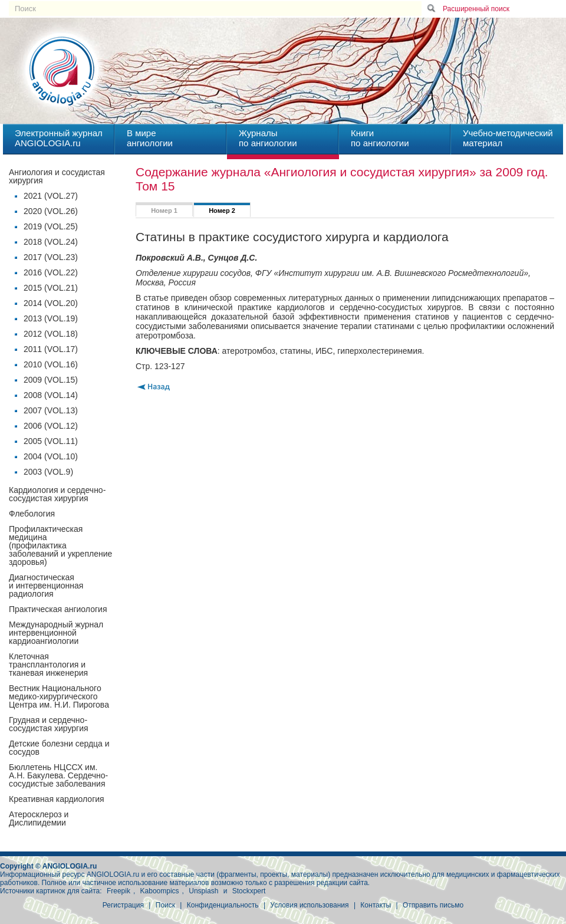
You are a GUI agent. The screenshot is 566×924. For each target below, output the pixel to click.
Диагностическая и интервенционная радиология (46, 586)
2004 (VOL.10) (51, 456)
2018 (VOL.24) (51, 242)
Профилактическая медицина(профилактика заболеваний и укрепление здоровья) (60, 545)
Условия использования (309, 905)
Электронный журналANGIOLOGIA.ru (59, 138)
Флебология (32, 514)
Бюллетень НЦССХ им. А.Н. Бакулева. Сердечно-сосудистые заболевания (58, 775)
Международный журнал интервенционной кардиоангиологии (56, 633)
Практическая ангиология (58, 609)
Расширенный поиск (476, 9)
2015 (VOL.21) (51, 288)
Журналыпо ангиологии (268, 138)
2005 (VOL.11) (51, 441)
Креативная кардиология (57, 799)
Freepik (119, 891)
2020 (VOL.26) (51, 211)
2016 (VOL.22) (51, 272)
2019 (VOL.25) (51, 226)
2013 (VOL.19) (51, 318)
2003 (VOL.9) (48, 472)
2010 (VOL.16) (51, 364)
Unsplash (203, 891)
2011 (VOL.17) (51, 349)
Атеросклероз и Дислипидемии (39, 818)
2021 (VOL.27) (51, 196)
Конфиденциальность (223, 905)
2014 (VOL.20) (51, 303)
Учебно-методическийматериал (508, 138)
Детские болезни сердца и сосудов (59, 748)
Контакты (376, 905)
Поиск (165, 905)
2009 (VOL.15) (51, 380)
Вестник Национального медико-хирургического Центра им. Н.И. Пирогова (59, 696)
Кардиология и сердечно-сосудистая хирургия (57, 494)
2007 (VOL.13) (51, 410)
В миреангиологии (150, 138)
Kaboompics (160, 891)
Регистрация (123, 905)
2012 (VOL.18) (51, 334)
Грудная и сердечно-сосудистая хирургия (49, 724)
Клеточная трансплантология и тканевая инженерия (48, 665)
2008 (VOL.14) (51, 395)
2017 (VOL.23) (51, 257)
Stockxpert (249, 891)
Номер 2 (222, 211)
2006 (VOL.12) (51, 426)
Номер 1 (164, 211)
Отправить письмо (433, 905)
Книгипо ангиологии (380, 138)
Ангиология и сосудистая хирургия (57, 176)
